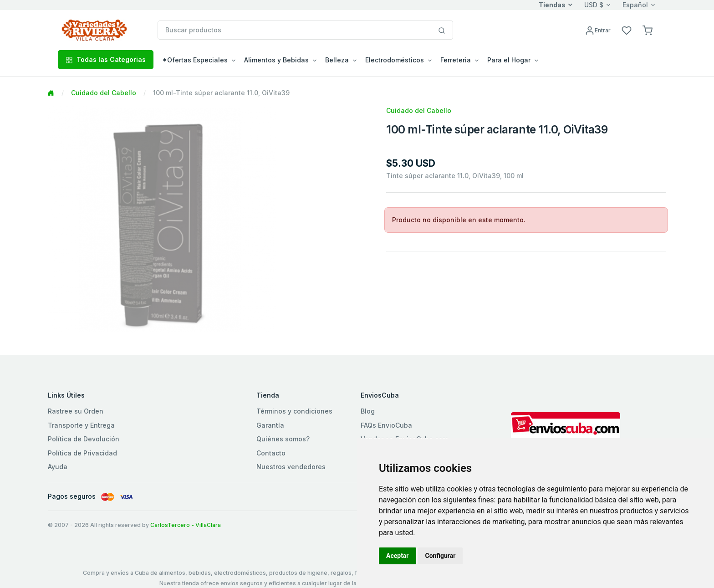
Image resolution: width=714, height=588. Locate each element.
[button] (648, 30)
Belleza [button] (337, 60)
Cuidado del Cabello (104, 93)
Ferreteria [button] (456, 60)
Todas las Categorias (106, 59)
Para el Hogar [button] (509, 60)
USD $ (594, 5)
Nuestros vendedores (291, 467)
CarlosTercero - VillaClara (186, 525)
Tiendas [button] (552, 5)
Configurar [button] (441, 556)
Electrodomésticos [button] (395, 60)
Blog (368, 411)
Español (635, 5)
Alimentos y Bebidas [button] (276, 60)
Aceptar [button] (398, 556)
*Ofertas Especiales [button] (195, 60)
